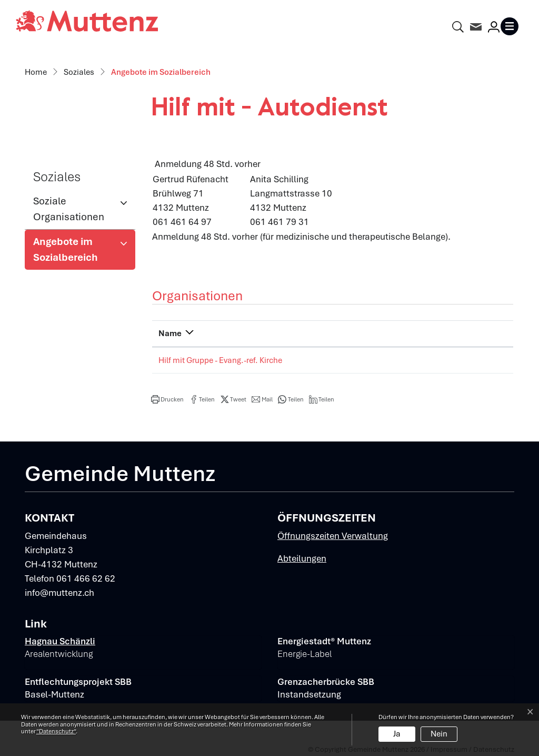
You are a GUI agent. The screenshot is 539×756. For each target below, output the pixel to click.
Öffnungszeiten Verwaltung (333, 536)
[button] (167, 399)
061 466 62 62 (86, 578)
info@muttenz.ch (59, 593)
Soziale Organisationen (69, 209)
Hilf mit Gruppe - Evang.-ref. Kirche (220, 360)
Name (170, 333)
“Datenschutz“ (56, 731)
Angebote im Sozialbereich (68, 252)
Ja (397, 734)
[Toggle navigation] (512, 26)
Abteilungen (302, 558)
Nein (439, 734)
